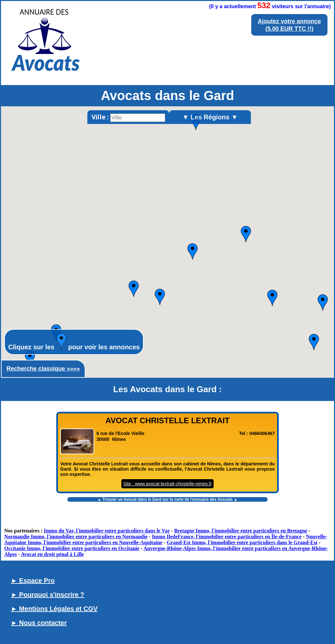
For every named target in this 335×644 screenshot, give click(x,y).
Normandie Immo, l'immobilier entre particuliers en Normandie (76, 537)
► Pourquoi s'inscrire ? (48, 595)
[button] (30, 358)
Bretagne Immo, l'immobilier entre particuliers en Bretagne (241, 531)
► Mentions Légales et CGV (54, 609)
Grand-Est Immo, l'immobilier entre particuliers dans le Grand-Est (242, 542)
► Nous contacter (39, 623)
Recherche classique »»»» (43, 369)
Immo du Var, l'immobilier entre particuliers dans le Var (107, 531)
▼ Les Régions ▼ (210, 117)
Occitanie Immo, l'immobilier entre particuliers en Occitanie (72, 548)
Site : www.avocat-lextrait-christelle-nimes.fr (168, 484)
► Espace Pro (33, 581)
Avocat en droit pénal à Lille (53, 554)
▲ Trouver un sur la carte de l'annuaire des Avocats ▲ (167, 499)
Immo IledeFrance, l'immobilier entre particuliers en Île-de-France (227, 537)
